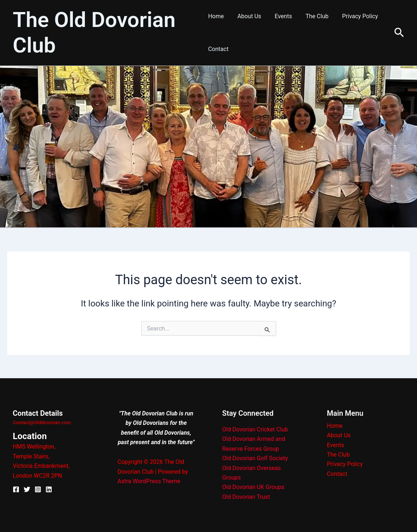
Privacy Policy (352, 16)
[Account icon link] (16, 147)
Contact (218, 49)
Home (216, 16)
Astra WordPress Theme (149, 481)
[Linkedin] (49, 489)
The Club (311, 16)
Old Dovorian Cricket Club (255, 429)
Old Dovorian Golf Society (255, 458)
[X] (27, 489)
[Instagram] (38, 489)
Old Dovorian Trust (246, 497)
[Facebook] (16, 489)
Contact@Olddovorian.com (42, 423)
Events (280, 16)
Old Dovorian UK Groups (253, 487)
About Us (247, 16)
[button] (399, 33)
